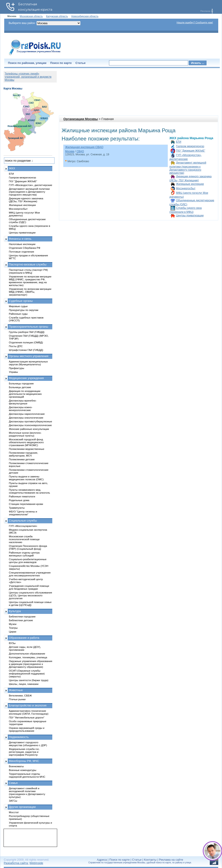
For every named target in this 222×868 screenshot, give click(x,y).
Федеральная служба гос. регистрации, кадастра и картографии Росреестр (24, 752)
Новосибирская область (85, 16)
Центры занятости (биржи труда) (29, 680)
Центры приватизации (190, 216)
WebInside (36, 863)
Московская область (31, 16)
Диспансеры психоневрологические (30, 425)
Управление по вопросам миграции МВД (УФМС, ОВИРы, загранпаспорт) (30, 292)
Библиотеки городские (22, 616)
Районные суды (18, 314)
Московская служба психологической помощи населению (24, 539)
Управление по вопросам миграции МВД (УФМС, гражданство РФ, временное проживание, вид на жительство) (30, 281)
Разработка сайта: (16, 863)
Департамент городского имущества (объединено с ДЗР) (28, 744)
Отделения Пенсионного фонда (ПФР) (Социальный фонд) (28, 547)
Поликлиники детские (22, 459)
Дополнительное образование (27, 653)
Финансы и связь (20, 239)
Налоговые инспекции (22, 244)
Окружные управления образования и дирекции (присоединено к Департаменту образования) (31, 664)
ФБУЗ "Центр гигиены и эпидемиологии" (23, 513)
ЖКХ (12, 168)
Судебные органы (21, 301)
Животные (16, 690)
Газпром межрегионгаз (190, 146)
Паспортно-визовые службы (28, 264)
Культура (15, 611)
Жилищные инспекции (190, 184)
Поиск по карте (61, 63)
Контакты (150, 860)
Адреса (102, 860)
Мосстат (14, 812)
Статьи (81, 63)
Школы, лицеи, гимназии (24, 684)
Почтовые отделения (21, 252)
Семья (13, 783)
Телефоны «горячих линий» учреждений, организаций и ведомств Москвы (28, 77)
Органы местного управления (29, 356)
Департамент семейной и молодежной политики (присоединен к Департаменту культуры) (27, 793)
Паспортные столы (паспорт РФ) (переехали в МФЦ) (28, 271)
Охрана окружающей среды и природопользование (27, 729)
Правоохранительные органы (28, 327)
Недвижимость (19, 737)
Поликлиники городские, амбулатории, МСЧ (23, 454)
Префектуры (17, 368)
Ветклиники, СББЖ (20, 695)
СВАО (80, 151)
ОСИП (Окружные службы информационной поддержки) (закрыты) (27, 673)
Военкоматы (16, 766)
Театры (13, 628)
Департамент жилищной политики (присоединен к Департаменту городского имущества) (188, 168)
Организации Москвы (81, 119)
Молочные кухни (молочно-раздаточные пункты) (25, 434)
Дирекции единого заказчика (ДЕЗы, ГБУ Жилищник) (26, 200)
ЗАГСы (13, 801)
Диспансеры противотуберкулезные (30, 421)
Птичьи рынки (17, 699)
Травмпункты (17, 508)
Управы (13, 372)
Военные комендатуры (23, 770)
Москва (70, 151)
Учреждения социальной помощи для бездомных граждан (29, 587)
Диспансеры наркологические (27, 414)
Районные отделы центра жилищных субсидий (24, 554)
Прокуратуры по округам (24, 310)
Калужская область (57, 16)
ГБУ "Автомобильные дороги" (27, 717)
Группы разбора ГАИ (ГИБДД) (27, 332)
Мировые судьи (18, 306)
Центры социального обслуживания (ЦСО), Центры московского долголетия (30, 595)
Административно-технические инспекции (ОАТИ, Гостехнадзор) (29, 712)
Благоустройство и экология (28, 705)
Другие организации (22, 807)
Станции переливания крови (26, 504)
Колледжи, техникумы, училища (28, 657)
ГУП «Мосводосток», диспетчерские (31, 185)
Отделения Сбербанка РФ (25, 248)
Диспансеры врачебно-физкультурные (23, 402)
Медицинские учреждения (26, 378)
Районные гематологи (22, 496)
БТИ (179, 142)
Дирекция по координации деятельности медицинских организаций (25, 394)
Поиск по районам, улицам (27, 63)
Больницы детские (20, 387)
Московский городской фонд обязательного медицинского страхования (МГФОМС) (26, 442)
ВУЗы (12, 643)
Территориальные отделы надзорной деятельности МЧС (27, 775)
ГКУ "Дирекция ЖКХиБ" (191, 151)
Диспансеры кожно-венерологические (21, 409)
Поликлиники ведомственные (27, 449)
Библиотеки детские (21, 620)
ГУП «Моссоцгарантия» (23, 526)
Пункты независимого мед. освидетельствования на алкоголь (29, 491)
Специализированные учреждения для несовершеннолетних (30, 574)
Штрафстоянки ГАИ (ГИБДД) (26, 350)
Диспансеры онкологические (26, 418)
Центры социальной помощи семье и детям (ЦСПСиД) (30, 603)
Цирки (13, 632)
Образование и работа (24, 638)
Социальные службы (23, 521)
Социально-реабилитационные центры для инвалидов (28, 561)
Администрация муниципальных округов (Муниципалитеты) (28, 363)
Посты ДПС (16, 346)
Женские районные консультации (29, 429)
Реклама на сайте (171, 860)
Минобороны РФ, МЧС (24, 761)
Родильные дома (19, 500)
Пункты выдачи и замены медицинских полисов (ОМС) (26, 478)
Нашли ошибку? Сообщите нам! (195, 22)
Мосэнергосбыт (186, 188)
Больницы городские (21, 383)
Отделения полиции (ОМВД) (26, 342)
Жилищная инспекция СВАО (84, 147)
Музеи (13, 624)
